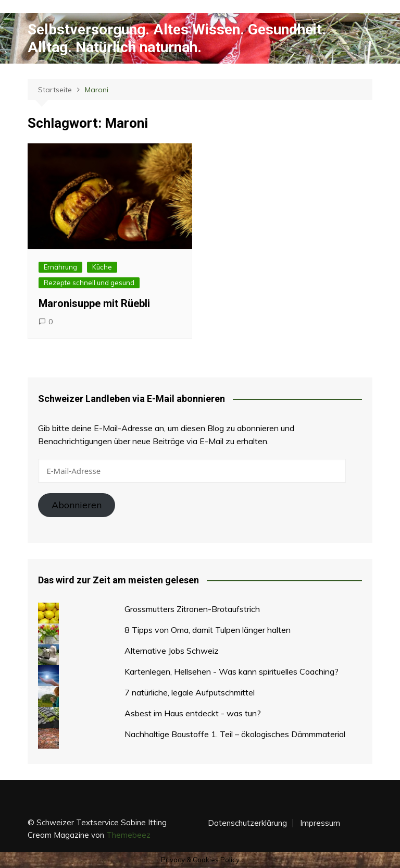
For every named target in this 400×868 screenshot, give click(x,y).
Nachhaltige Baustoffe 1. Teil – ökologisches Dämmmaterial (235, 734)
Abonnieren (77, 505)
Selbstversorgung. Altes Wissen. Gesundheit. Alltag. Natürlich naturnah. (177, 38)
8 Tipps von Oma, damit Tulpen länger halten (208, 630)
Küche (102, 267)
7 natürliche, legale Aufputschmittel (190, 692)
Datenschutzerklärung (247, 823)
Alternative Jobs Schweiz (172, 651)
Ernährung (60, 267)
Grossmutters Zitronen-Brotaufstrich (192, 609)
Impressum (320, 823)
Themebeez (128, 835)
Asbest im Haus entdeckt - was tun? (193, 713)
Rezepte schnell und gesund (89, 283)
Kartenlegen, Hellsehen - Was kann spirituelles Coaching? (232, 671)
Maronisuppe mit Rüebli (94, 303)
